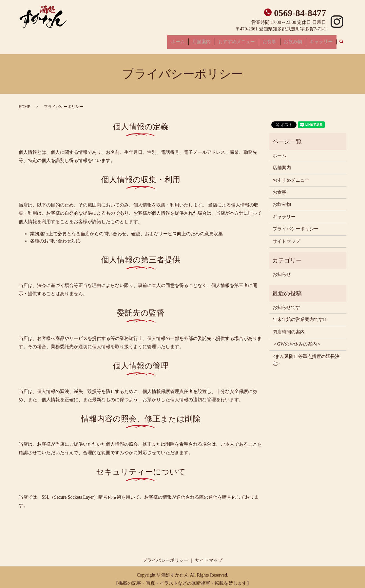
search (345, 40)
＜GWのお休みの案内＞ (297, 340)
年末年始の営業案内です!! (299, 316)
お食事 (277, 39)
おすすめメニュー (247, 39)
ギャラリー (323, 39)
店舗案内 (215, 39)
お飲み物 (298, 39)
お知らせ (282, 270)
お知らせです (286, 303)
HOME (24, 103)
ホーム (194, 39)
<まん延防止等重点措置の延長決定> (306, 356)
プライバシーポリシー (296, 225)
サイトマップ (286, 237)
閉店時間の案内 (289, 328)
